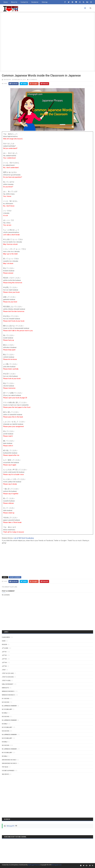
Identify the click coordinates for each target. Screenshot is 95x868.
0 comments (33, 80)
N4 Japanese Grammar (9, 735)
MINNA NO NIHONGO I (8, 691)
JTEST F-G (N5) (6, 681)
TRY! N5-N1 (5, 767)
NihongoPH (10, 826)
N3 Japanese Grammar (9, 720)
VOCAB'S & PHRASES (15, 577)
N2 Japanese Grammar (9, 706)
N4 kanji (5, 742)
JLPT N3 (4, 659)
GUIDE (4, 641)
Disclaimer (35, 2)
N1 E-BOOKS (6, 699)
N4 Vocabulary (7, 738)
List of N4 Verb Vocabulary (24, 538)
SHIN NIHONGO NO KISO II (9, 763)
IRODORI (4, 645)
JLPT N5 (4, 666)
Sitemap (45, 2)
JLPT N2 (4, 655)
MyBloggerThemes (34, 865)
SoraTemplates (13, 865)
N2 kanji (5, 713)
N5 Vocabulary (7, 753)
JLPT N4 (4, 663)
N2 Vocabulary (7, 709)
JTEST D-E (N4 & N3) (8, 677)
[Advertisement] (47, 27)
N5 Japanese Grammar (9, 749)
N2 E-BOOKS (6, 702)
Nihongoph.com (57, 865)
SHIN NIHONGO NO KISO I (9, 760)
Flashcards (6, 637)
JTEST (4, 670)
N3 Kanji (5, 724)
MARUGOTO (5, 688)
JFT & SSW (5, 648)
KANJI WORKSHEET (8, 684)
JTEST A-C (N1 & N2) (8, 673)
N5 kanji (5, 756)
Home (6, 2)
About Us (14, 2)
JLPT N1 (4, 652)
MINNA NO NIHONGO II (8, 695)
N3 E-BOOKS (6, 717)
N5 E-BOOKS (6, 745)
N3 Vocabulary (7, 727)
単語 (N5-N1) (6, 774)
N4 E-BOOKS (6, 731)
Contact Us (24, 2)
